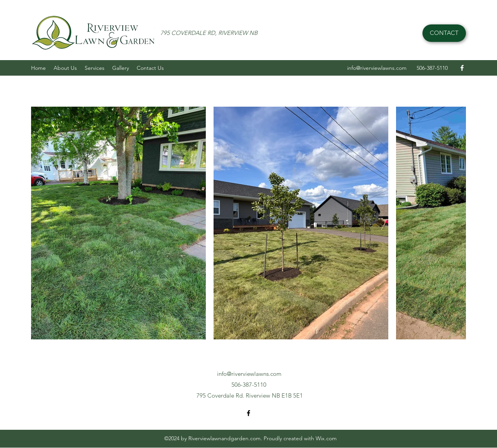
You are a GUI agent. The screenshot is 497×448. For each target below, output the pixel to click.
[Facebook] (462, 68)
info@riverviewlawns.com (377, 68)
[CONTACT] (444, 33)
